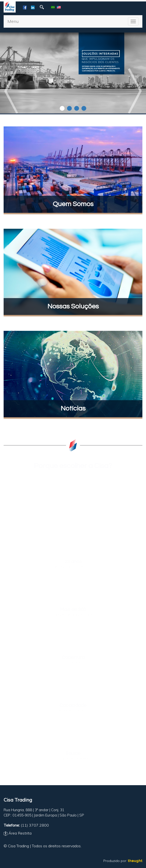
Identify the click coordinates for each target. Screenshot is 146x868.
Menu (13, 21)
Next (134, 91)
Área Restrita (18, 833)
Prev (12, 91)
